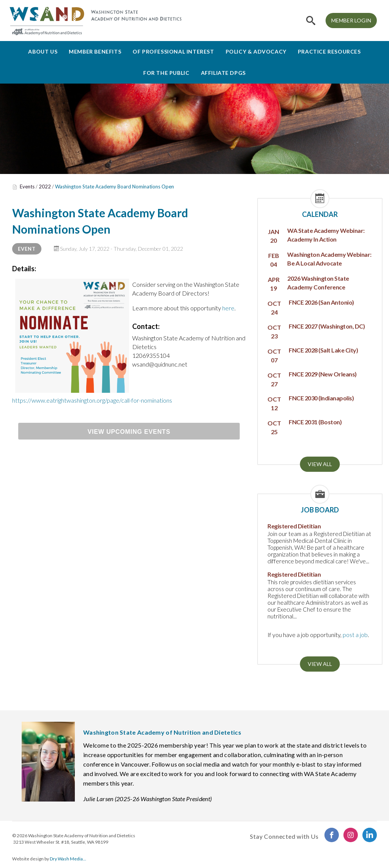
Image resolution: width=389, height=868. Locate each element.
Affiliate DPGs (223, 73)
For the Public (166, 73)
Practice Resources (329, 51)
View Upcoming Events (129, 432)
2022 (45, 187)
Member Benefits (95, 51)
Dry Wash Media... (68, 859)
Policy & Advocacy (256, 51)
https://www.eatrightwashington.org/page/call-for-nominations (92, 400)
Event (27, 249)
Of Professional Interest (173, 51)
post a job (355, 635)
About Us (43, 51)
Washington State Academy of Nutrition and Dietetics (82, 836)
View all (320, 464)
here (228, 308)
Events (27, 187)
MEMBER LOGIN (351, 20)
